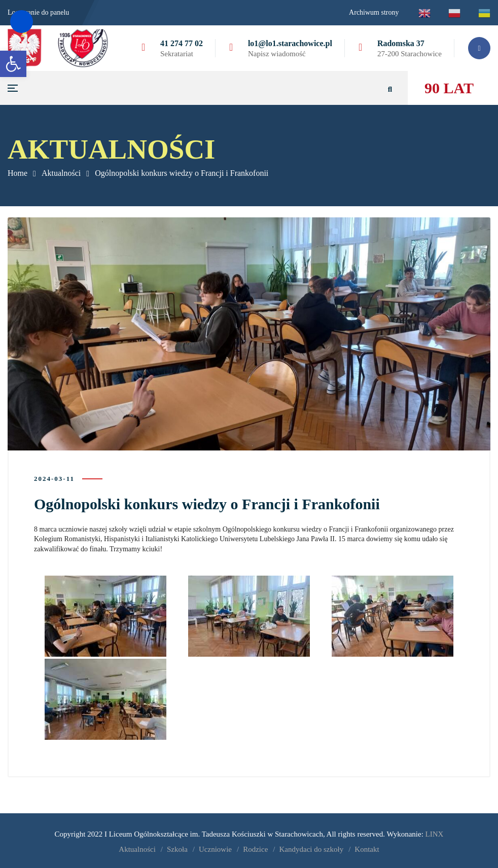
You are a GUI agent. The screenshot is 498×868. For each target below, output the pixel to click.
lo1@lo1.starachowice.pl (290, 43)
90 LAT (449, 88)
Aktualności (61, 173)
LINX (435, 833)
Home (17, 173)
